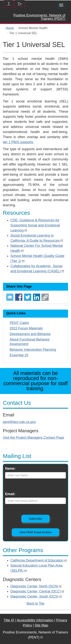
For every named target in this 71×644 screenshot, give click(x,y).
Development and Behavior (30, 334)
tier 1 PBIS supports (18, 142)
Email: (10, 494)
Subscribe (39, 518)
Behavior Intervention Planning (33, 350)
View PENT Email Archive (35, 532)
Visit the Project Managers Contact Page (34, 438)
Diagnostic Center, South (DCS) (36, 596)
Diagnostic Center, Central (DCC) (37, 591)
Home (10, 28)
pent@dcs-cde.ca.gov (19, 422)
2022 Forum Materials (26, 328)
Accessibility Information (35, 620)
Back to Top (36, 603)
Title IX (9, 620)
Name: (10, 469)
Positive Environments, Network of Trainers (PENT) (39, 17)
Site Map (41, 625)
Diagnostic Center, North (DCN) (36, 586)
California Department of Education (39, 560)
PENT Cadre (19, 323)
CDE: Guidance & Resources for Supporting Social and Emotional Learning (35, 225)
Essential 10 (19, 355)
